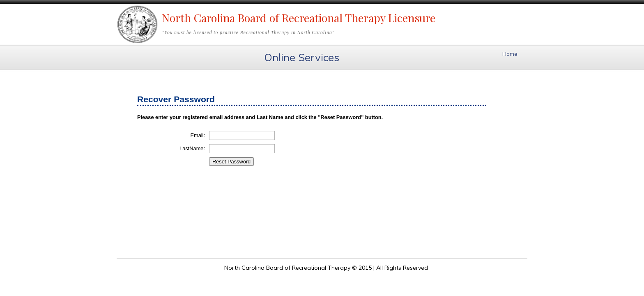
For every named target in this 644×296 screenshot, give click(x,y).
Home (510, 54)
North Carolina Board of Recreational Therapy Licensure (299, 18)
